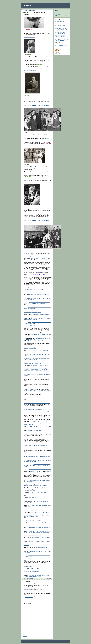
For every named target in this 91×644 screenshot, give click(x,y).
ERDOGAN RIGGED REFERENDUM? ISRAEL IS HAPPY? (61, 23)
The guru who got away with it (29, 37)
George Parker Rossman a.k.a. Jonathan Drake (33, 520)
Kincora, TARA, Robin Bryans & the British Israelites (34, 569)
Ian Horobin (44, 575)
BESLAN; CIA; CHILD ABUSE (62, 44)
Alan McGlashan (30, 575)
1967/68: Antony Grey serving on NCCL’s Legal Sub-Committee (36, 292)
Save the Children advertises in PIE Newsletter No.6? (39, 454)
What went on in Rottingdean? (36, 472)
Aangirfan (28, 5)
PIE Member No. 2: (28, 438)
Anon (59, 14)
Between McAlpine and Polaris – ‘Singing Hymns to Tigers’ (39, 259)
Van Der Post (38, 577)
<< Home (25, 636)
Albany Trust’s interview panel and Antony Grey (35, 287)
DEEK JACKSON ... (60, 42)
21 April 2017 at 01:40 (29, 597)
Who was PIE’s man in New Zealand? (35, 430)
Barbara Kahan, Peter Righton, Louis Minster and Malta (34, 290)
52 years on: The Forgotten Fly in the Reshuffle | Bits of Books (36, 105)
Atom (35, 634)
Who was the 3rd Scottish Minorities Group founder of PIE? (37, 445)
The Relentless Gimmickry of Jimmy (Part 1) (32, 571)
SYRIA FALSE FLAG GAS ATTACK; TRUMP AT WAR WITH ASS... (62, 30)
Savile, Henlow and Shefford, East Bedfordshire (41, 541)
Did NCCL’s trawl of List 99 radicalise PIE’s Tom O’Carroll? (40, 469)
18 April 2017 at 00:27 (29, 584)
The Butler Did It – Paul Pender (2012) (31, 254)
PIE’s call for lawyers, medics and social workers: (33, 397)
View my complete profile (61, 16)
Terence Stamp (33, 577)
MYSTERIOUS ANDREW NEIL (62, 38)
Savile (28, 577)
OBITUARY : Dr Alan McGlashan (30, 71)
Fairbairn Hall (39, 575)
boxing (35, 575)
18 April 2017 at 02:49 (29, 589)
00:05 (32, 579)
